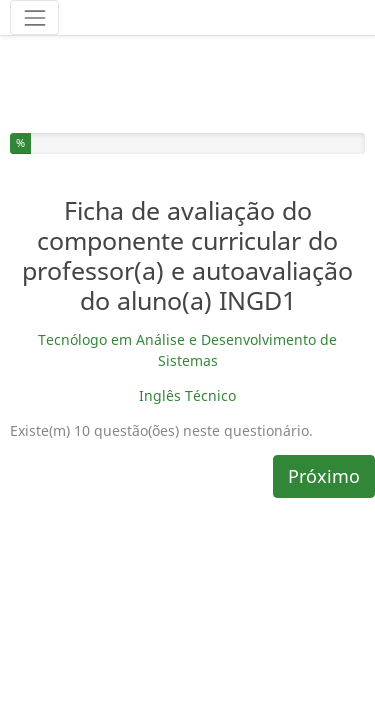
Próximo (324, 422)
